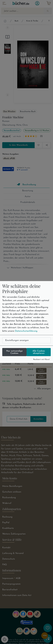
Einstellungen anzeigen (17, 340)
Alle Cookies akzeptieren (39, 352)
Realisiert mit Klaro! (41, 359)
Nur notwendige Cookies (14, 352)
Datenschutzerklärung (26, 331)
